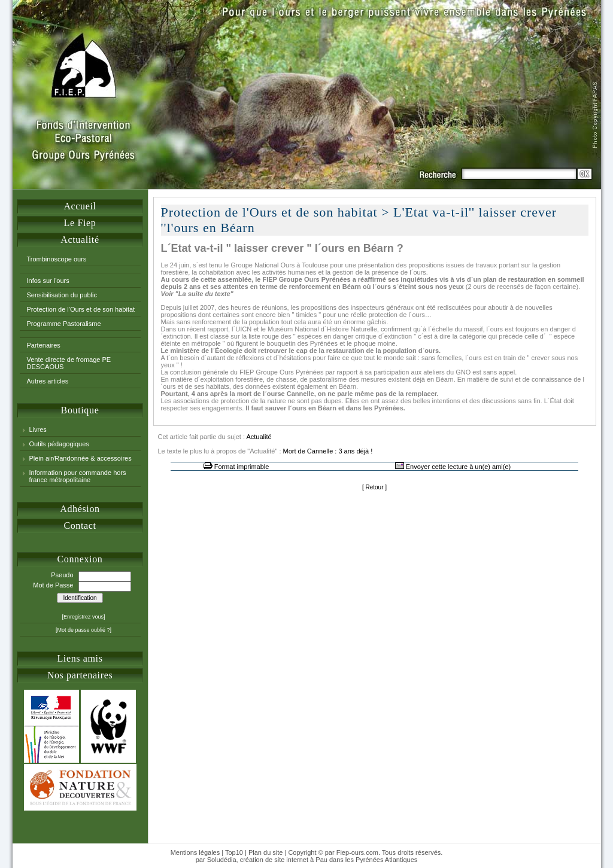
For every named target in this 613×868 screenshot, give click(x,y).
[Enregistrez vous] (83, 617)
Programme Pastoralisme (64, 324)
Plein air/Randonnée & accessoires (81, 458)
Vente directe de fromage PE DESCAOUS (69, 363)
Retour (374, 487)
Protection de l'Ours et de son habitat (81, 309)
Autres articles (48, 381)
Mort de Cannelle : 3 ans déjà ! (328, 451)
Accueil (80, 206)
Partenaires (44, 345)
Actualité (80, 240)
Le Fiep (80, 223)
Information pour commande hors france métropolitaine (78, 476)
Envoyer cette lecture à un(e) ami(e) (458, 467)
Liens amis (80, 658)
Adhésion (80, 509)
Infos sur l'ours (48, 281)
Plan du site (265, 852)
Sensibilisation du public (62, 295)
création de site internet (274, 860)
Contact (80, 526)
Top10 (234, 852)
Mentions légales (195, 852)
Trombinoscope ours (57, 259)
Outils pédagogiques (59, 444)
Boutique (80, 410)
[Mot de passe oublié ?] (84, 630)
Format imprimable (242, 467)
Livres (38, 430)
